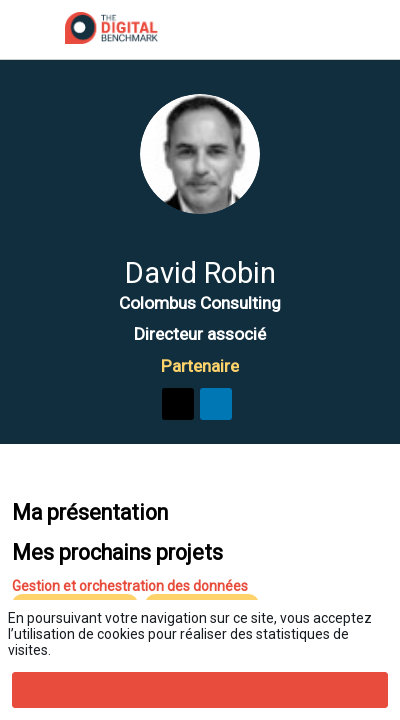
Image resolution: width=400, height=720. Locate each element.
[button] (30, 30)
